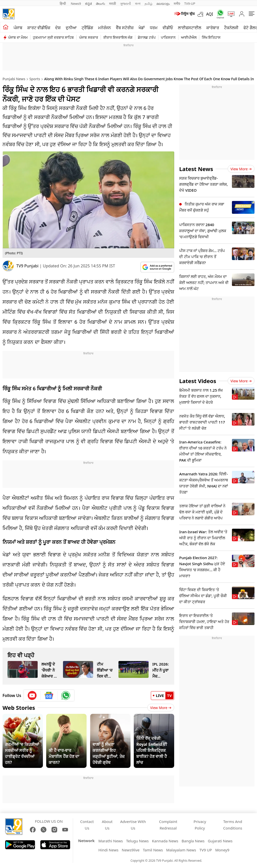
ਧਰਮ (154, 28)
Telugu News (138, 841)
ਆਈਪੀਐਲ (189, 37)
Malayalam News (181, 850)
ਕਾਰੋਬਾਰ (213, 28)
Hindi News (108, 850)
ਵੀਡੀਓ (168, 28)
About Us (107, 825)
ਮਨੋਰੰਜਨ (105, 28)
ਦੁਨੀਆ (71, 28)
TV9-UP (190, 4)
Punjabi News (14, 79)
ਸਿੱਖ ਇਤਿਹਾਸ (211, 37)
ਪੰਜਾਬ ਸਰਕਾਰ (89, 37)
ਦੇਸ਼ (58, 28)
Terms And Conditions (233, 825)
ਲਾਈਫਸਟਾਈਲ (190, 28)
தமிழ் (148, 4)
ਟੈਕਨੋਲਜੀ (231, 28)
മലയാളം (163, 4)
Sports (35, 79)
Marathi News (111, 841)
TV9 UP (206, 850)
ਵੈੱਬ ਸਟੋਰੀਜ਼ (125, 28)
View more (241, 169)
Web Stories (19, 708)
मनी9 (177, 4)
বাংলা (138, 4)
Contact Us (87, 825)
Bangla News (193, 841)
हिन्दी (63, 4)
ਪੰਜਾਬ (18, 28)
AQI (210, 14)
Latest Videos (198, 381)
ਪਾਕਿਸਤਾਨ (168, 37)
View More (161, 708)
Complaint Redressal (168, 825)
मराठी (113, 4)
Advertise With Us (133, 825)
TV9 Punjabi (27, 266)
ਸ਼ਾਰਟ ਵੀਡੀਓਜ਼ (39, 28)
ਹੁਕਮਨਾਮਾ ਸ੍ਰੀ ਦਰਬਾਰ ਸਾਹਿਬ (53, 37)
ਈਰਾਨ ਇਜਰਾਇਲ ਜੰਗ (118, 37)
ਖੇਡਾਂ (142, 28)
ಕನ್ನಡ (88, 4)
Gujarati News (220, 841)
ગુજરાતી (125, 4)
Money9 (222, 850)
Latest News (196, 169)
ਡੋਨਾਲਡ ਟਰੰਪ (147, 37)
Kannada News (165, 841)
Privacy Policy (200, 825)
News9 (76, 4)
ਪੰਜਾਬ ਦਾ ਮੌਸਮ (18, 37)
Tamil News (153, 850)
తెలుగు (101, 4)
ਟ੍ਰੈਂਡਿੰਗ (87, 28)
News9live (131, 850)
